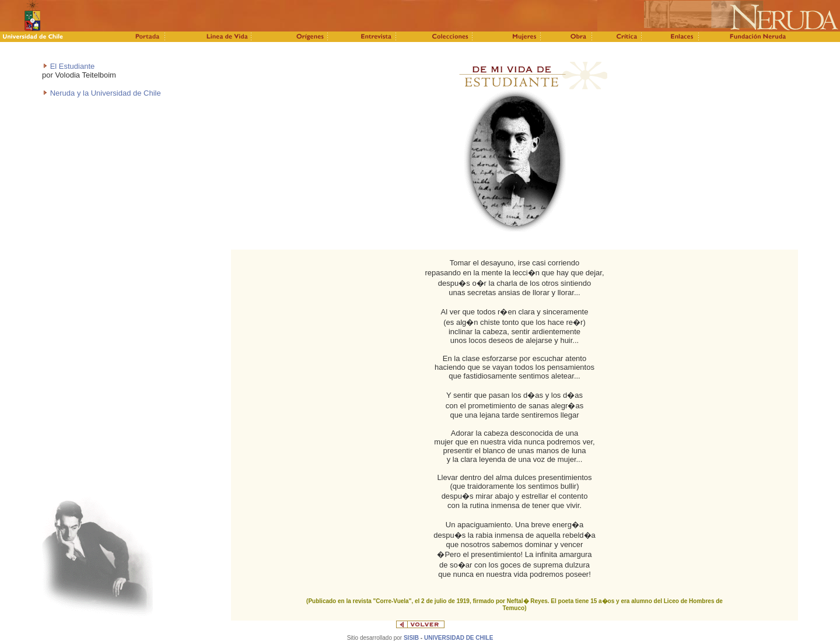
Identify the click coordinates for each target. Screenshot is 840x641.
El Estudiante (73, 66)
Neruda (64, 93)
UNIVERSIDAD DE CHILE (459, 638)
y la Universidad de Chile (119, 93)
